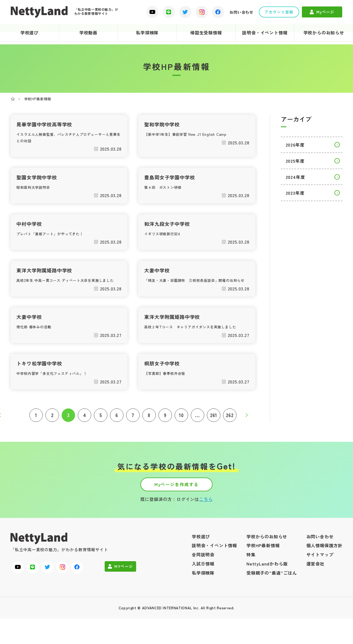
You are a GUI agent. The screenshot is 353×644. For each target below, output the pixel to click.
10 (183, 433)
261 (216, 433)
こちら (206, 525)
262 (232, 433)
